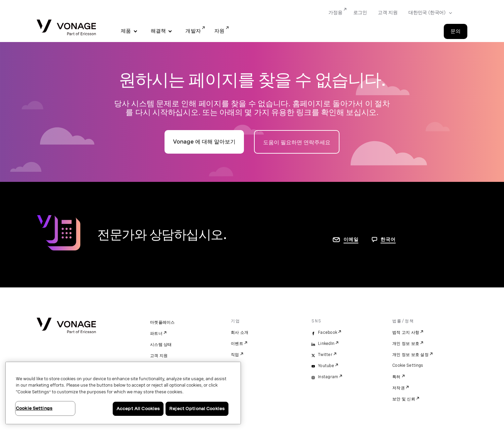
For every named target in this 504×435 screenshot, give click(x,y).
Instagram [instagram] (328, 377)
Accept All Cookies (138, 409)
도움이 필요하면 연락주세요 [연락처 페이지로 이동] (297, 142)
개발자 (193, 31)
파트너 (156, 333)
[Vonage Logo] (66, 28)
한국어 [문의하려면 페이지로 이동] (388, 239)
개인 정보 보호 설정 (410, 355)
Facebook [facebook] (328, 332)
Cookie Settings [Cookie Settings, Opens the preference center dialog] (34, 408)
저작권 (399, 388)
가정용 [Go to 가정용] (335, 12)
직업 (235, 355)
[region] (123, 393)
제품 (126, 31)
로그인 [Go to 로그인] (360, 12)
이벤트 (237, 344)
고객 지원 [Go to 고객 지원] (388, 12)
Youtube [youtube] (326, 366)
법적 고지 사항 (406, 332)
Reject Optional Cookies (197, 409)
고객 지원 (159, 356)
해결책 (158, 31)
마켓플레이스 (163, 322)
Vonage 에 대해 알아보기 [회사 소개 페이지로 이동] (204, 142)
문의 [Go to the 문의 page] (456, 31)
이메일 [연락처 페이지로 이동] (351, 239)
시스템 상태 (161, 345)
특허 (397, 377)
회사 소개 (240, 332)
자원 (220, 31)
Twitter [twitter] (325, 355)
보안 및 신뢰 (404, 399)
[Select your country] (428, 13)
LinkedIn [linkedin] (326, 344)
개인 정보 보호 (406, 344)
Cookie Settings (408, 365)
